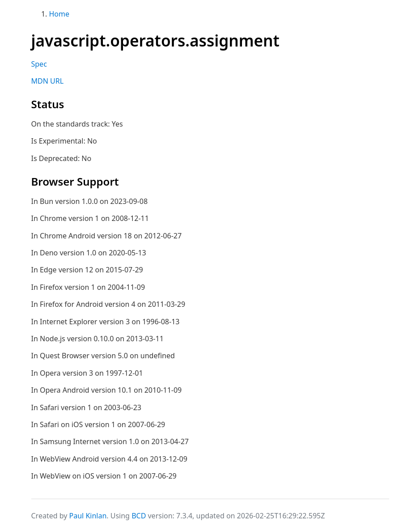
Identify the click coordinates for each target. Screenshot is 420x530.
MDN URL (48, 81)
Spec (39, 64)
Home (59, 14)
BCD (139, 516)
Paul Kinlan (88, 516)
